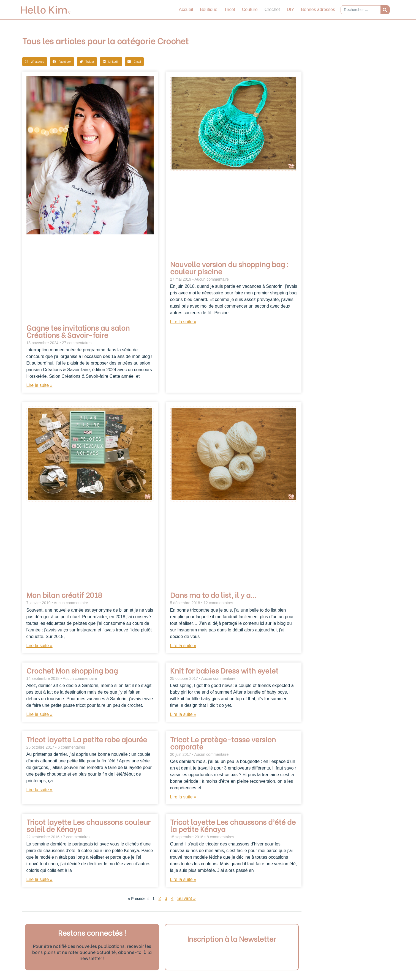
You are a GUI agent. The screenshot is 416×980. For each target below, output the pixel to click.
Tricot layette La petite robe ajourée (87, 739)
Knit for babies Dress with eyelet (224, 670)
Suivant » (187, 898)
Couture (250, 9)
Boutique (209, 9)
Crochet (272, 9)
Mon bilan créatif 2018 (64, 595)
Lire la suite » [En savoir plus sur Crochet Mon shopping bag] (40, 714)
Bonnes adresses (318, 9)
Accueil (186, 9)
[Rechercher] (385, 10)
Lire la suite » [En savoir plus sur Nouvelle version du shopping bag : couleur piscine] (183, 322)
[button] (35, 62)
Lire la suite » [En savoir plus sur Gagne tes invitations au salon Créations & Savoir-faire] (40, 385)
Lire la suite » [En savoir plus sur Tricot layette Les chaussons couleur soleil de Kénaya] (40, 879)
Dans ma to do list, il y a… (213, 595)
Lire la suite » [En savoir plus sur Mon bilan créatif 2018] (40, 646)
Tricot (229, 9)
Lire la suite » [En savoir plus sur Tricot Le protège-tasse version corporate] (183, 797)
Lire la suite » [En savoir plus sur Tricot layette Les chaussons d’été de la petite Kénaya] (183, 879)
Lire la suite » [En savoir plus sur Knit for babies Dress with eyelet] (183, 714)
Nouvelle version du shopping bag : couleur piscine (229, 267)
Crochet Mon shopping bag (72, 670)
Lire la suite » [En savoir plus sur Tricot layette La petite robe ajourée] (40, 790)
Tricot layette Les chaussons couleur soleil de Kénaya (88, 825)
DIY (291, 9)
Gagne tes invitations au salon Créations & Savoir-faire (78, 331)
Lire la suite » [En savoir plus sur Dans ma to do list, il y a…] (183, 646)
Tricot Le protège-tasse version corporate (223, 743)
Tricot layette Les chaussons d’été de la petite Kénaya (233, 825)
